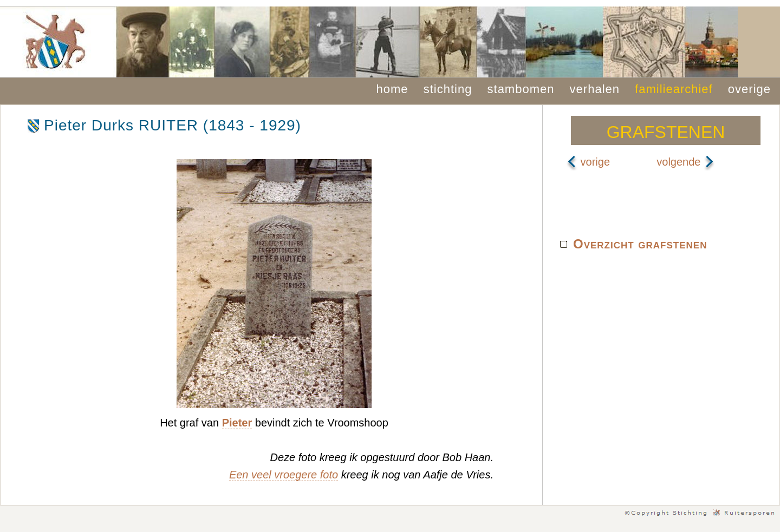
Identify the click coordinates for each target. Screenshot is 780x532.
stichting (448, 89)
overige (749, 89)
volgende (685, 162)
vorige (588, 162)
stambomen (521, 89)
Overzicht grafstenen (640, 244)
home (392, 89)
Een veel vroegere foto (284, 475)
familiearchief (674, 89)
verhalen (595, 89)
